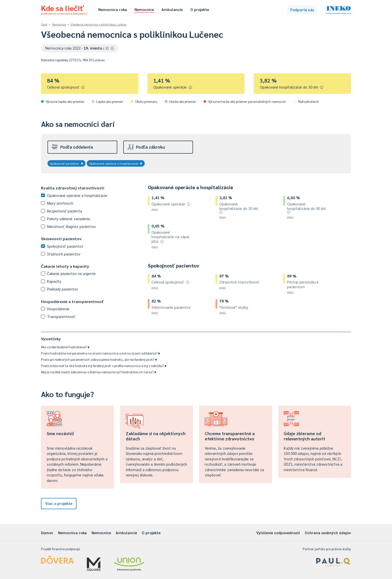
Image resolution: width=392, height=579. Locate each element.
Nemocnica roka (113, 9)
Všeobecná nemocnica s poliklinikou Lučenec (98, 24)
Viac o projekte (59, 503)
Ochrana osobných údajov (328, 533)
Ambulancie (172, 9)
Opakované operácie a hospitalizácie (116, 163)
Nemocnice (144, 9)
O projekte (200, 9)
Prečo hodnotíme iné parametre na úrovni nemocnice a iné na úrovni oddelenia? (100, 353)
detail (155, 209)
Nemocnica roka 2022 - (80, 48)
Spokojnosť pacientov (67, 163)
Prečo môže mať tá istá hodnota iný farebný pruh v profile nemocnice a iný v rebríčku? (104, 366)
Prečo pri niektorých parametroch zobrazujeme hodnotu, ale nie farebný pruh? (99, 359)
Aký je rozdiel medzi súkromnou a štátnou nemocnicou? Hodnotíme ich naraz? (99, 372)
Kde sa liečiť (64, 9)
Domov (47, 533)
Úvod (44, 24)
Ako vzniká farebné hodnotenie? (65, 347)
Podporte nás (302, 10)
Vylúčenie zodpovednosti (278, 533)
